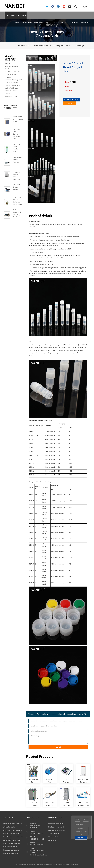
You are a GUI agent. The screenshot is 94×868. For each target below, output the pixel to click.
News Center (39, 23)
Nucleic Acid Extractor (12, 88)
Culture (56, 23)
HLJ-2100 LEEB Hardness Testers (17, 148)
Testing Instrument (54, 834)
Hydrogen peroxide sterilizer (11, 92)
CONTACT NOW (73, 100)
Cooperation (85, 23)
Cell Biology (79, 46)
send (58, 747)
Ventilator (8, 77)
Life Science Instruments (56, 827)
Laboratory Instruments (56, 824)
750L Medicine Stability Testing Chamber (17, 175)
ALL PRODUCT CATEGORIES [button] (16, 15)
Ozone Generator (10, 74)
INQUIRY (80, 838)
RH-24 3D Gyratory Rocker (17, 187)
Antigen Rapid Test (11, 96)
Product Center (27, 23)
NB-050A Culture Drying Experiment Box (17, 134)
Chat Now (69, 103)
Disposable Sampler (11, 83)
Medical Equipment (41, 46)
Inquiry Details (79, 825)
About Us (64, 23)
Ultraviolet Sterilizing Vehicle (11, 68)
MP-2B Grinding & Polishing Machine (17, 213)
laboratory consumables (62, 46)
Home (17, 23)
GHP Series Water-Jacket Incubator (18, 119)
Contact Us (74, 23)
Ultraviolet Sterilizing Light (13, 80)
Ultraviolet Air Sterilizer (12, 72)
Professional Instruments (56, 830)
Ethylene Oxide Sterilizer (10, 62)
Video (48, 23)
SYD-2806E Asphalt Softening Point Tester (17, 201)
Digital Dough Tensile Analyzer (18, 160)
